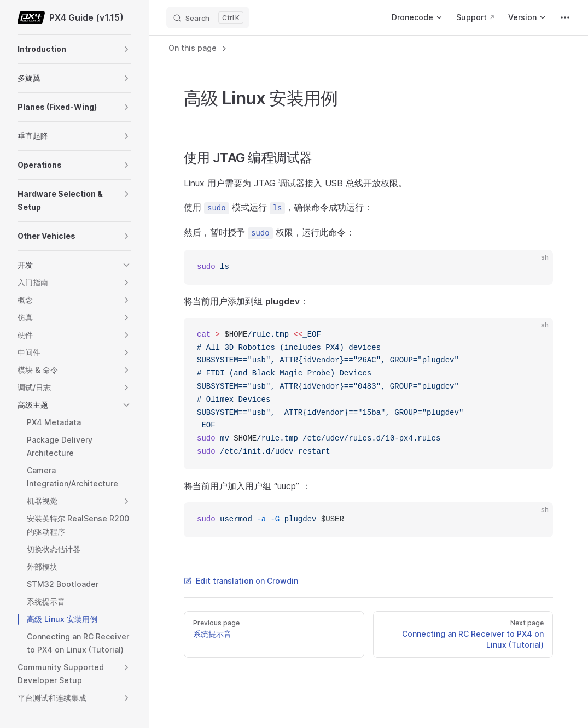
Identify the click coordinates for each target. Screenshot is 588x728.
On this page (199, 48)
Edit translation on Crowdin (241, 581)
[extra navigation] (565, 17)
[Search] (208, 17)
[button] (126, 49)
